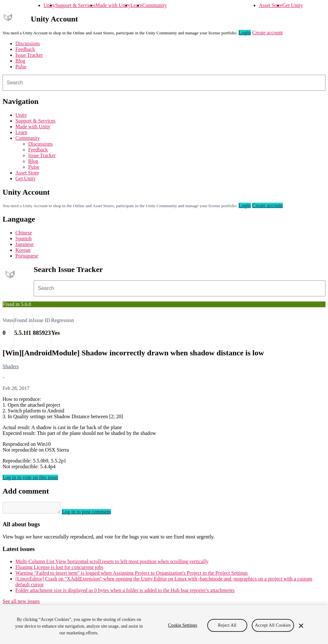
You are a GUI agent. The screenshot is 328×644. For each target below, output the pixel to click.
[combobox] (164, 83)
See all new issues (21, 603)
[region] (164, 625)
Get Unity (292, 5)
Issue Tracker (29, 55)
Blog (20, 61)
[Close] (301, 626)
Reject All (227, 625)
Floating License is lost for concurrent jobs (59, 569)
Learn (136, 5)
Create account (267, 33)
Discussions (28, 43)
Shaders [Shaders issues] (11, 366)
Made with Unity (113, 5)
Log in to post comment (93, 514)
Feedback (25, 49)
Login (245, 33)
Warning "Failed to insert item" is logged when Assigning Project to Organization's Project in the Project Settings (131, 575)
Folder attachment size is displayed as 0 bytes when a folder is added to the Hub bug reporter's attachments (125, 592)
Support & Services (75, 5)
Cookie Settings (183, 625)
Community (154, 5)
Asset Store (271, 5)
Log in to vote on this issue (30, 477)
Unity (49, 5)
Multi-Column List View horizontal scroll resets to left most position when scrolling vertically (112, 563)
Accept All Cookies (273, 625)
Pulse (21, 67)
